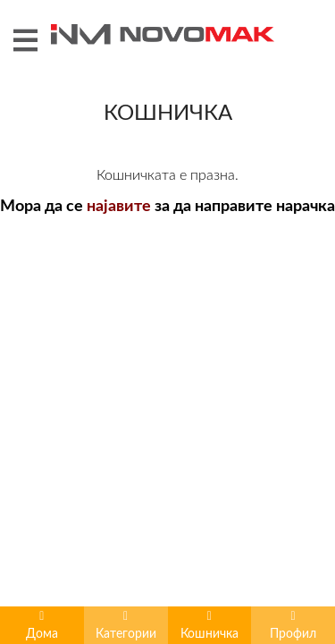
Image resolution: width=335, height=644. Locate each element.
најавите (119, 428)
